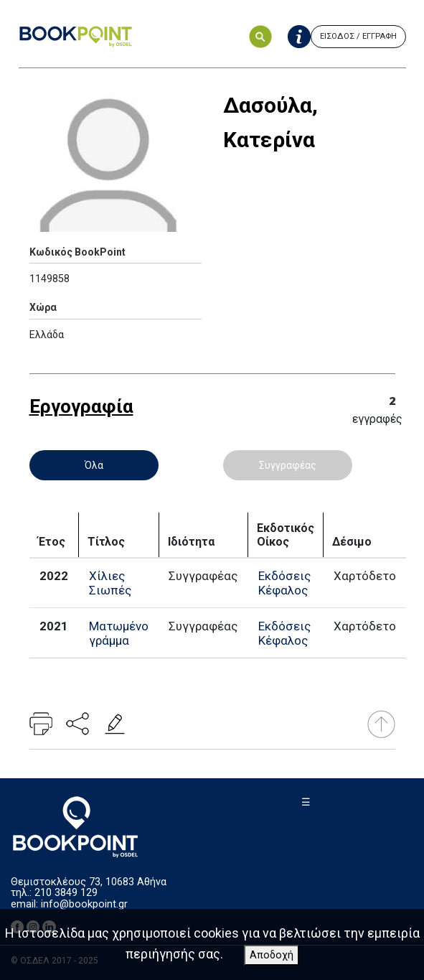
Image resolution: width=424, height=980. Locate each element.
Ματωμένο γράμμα (119, 633)
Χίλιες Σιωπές (110, 583)
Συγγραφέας (288, 465)
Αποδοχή (272, 955)
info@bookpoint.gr (84, 904)
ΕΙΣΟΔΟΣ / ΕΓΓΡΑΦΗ (358, 36)
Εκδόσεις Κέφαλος (284, 583)
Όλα (94, 465)
